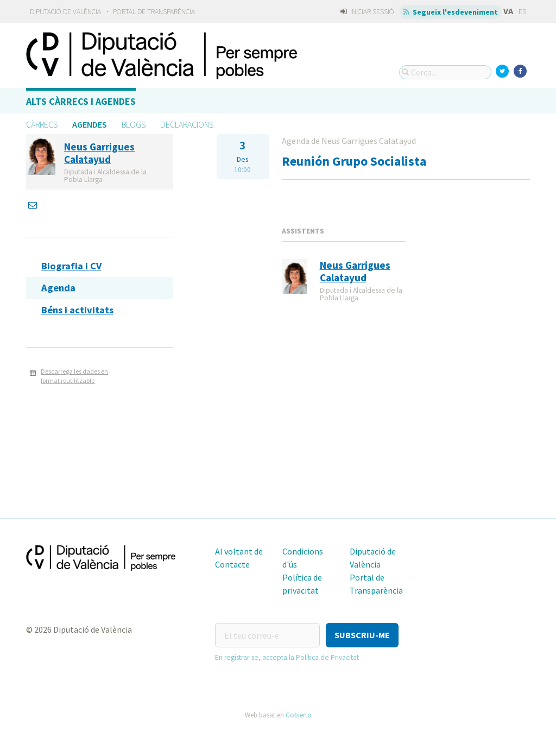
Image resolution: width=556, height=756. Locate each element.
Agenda (58, 288)
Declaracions (187, 124)
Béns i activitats (77, 310)
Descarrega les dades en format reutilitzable (74, 376)
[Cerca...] (445, 72)
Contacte (232, 564)
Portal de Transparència (154, 12)
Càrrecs (42, 124)
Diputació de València (65, 12)
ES (522, 12)
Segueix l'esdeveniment (451, 12)
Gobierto (299, 715)
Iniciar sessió (367, 12)
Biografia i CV (71, 266)
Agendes (90, 124)
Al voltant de (239, 551)
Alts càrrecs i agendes (81, 101)
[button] (362, 635)
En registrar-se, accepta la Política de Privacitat (287, 657)
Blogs (134, 124)
